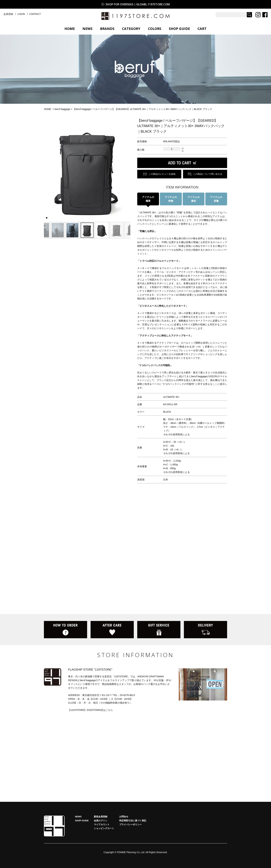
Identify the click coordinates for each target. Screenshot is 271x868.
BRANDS (107, 29)
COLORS (155, 29)
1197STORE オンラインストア (135, 16)
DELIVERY (205, 630)
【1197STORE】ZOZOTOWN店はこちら (90, 710)
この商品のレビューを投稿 (162, 174)
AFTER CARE (112, 630)
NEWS (87, 29)
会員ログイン (101, 821)
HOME (70, 29)
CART (202, 29)
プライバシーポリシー (130, 825)
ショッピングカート (104, 828)
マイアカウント (102, 825)
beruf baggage (62, 109)
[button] (48, 170)
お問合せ (124, 817)
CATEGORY (131, 29)
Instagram (258, 15)
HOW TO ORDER (66, 630)
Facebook (265, 15)
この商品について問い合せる (208, 174)
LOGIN (21, 14)
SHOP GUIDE (179, 29)
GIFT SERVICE (159, 630)
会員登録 (8, 14)
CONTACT (35, 14)
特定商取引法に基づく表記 (133, 821)
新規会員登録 (101, 817)
